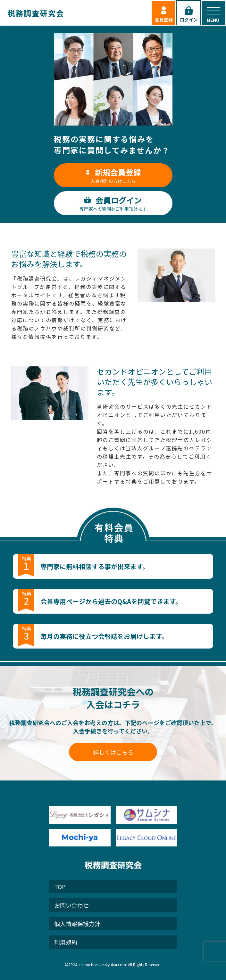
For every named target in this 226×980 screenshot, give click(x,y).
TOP (60, 886)
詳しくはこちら (113, 752)
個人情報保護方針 (77, 924)
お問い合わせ (71, 905)
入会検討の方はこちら (113, 175)
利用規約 (66, 942)
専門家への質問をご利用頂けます (113, 203)
